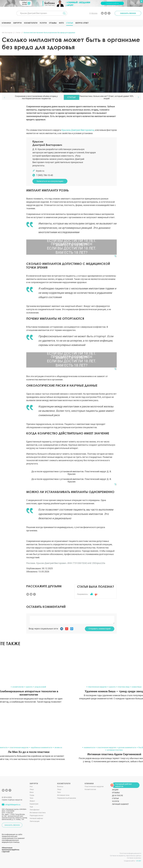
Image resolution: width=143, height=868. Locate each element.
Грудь (32, 795)
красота (29, 687)
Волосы (60, 786)
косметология (18, 687)
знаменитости (89, 747)
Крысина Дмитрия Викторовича (78, 130)
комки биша (137, 687)
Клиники (6, 23)
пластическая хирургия (97, 687)
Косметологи (31, 23)
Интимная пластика (38, 813)
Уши (31, 807)
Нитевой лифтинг (36, 818)
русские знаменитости (127, 747)
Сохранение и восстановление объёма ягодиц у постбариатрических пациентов (36, 97)
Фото (61, 23)
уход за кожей (40, 687)
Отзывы (53, 23)
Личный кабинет (120, 804)
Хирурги (17, 23)
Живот (32, 801)
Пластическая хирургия (94, 786)
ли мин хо (58, 747)
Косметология (90, 789)
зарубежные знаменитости (41, 747)
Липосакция (35, 821)
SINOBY (139, 861)
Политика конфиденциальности (130, 853)
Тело (31, 798)
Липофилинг (35, 810)
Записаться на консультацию (50, 181)
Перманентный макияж (67, 798)
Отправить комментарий (100, 629)
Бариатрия (34, 804)
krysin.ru (40, 171)
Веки (32, 792)
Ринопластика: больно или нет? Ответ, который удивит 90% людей (106, 97)
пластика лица (124, 687)
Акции (115, 790)
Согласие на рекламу (134, 858)
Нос (31, 786)
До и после (117, 796)
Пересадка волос (36, 815)
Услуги (43, 23)
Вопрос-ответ (82, 23)
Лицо (32, 789)
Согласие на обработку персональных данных (126, 856)
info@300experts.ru (13, 805)
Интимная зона (63, 795)
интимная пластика (115, 750)
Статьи (70, 23)
